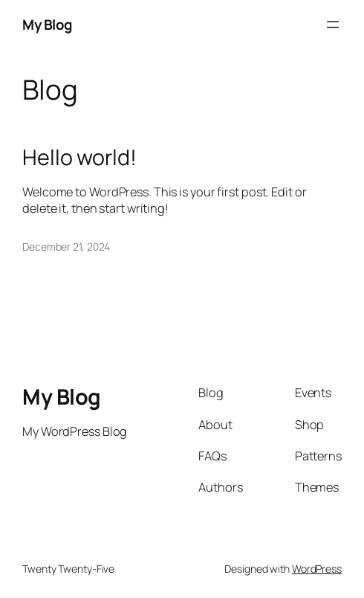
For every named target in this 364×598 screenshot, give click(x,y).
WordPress (317, 569)
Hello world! (79, 157)
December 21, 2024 (66, 247)
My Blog (48, 25)
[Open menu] (333, 25)
